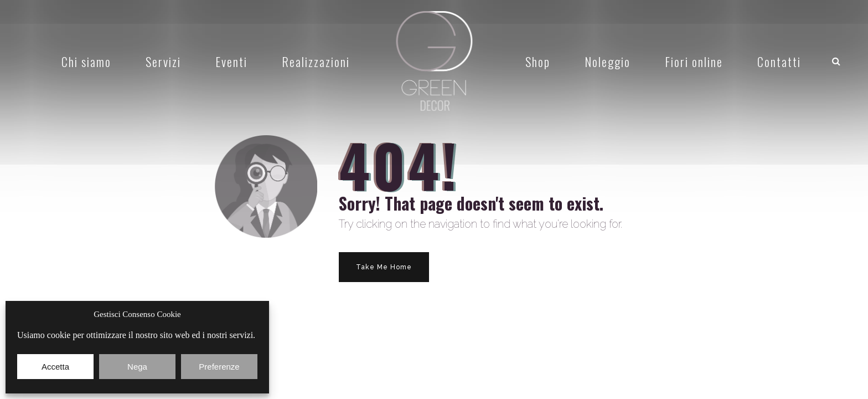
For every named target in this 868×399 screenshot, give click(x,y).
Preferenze (219, 367)
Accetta (55, 367)
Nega (137, 367)
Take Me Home (384, 267)
